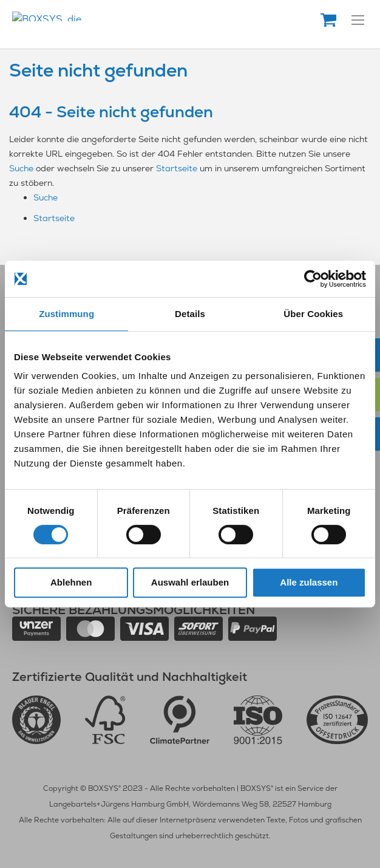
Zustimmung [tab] (66, 314)
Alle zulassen (309, 582)
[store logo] (112, 16)
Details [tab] (190, 314)
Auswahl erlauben (190, 582)
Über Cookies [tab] (313, 314)
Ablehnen (71, 582)
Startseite (177, 168)
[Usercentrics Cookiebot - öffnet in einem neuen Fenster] (313, 279)
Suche (21, 168)
